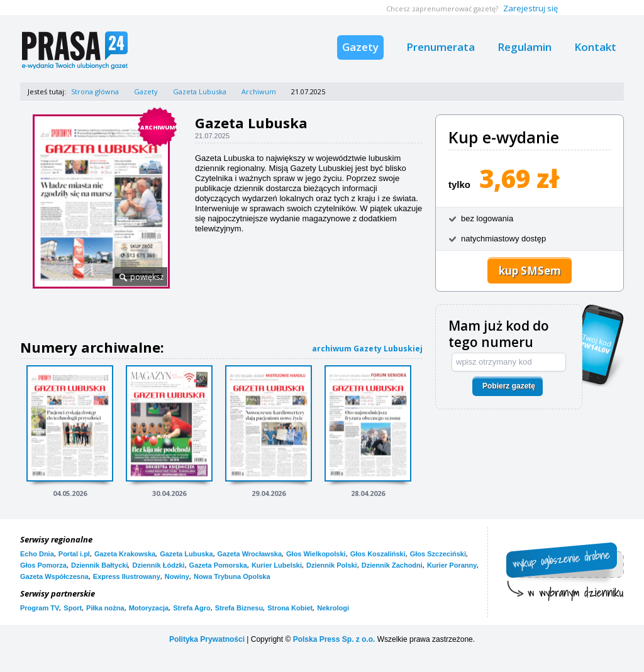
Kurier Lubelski (277, 565)
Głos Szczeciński (438, 554)
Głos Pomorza (43, 565)
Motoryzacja (149, 608)
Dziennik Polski (332, 565)
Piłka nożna (105, 608)
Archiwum (259, 91)
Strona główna (95, 91)
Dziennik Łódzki (158, 565)
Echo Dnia (37, 554)
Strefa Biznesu (239, 608)
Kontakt (595, 47)
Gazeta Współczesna (54, 576)
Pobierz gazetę (509, 386)
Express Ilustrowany (127, 576)
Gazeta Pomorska (218, 565)
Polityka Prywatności (207, 639)
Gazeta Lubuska (200, 91)
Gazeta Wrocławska (250, 554)
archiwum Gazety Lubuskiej (367, 349)
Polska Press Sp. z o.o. (334, 639)
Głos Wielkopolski (316, 554)
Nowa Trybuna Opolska (232, 576)
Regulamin (525, 47)
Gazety (360, 47)
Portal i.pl (74, 554)
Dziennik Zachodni (392, 565)
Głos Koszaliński (378, 554)
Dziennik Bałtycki (99, 565)
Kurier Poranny (452, 565)
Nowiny (177, 576)
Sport (73, 608)
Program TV (40, 608)
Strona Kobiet (290, 608)
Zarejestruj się (530, 8)
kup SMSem (530, 271)
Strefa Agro (192, 608)
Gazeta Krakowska (125, 554)
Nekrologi (333, 608)
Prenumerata (441, 47)
